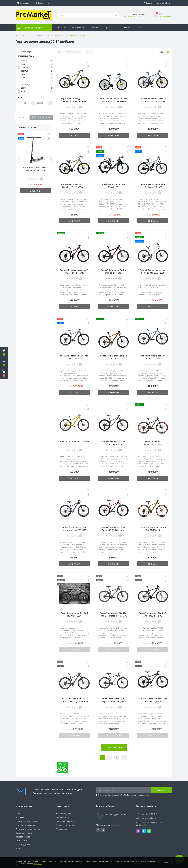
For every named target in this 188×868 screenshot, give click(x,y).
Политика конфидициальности (30, 829)
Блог (117, 28)
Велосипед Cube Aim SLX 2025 (74, 441)
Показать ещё (114, 748)
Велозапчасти (62, 817)
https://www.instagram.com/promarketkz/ (103, 830)
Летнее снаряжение (65, 825)
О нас (127, 28)
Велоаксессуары (63, 813)
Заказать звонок (135, 17)
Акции (106, 28)
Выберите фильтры (41, 117)
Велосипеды (38, 35)
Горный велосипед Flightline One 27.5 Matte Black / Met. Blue (114, 616)
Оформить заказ (166, 16)
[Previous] (19, 159)
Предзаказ (74, 650)
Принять (166, 862)
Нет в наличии (114, 650)
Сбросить (24, 117)
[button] (4, 374)
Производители (23, 845)
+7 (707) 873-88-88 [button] (147, 814)
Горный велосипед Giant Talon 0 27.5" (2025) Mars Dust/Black (114, 530)
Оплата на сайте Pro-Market (119, 795)
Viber (138, 831)
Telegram (144, 831)
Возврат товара (23, 837)
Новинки (95, 28)
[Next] (51, 159)
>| (124, 758)
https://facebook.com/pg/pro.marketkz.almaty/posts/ (98, 830)
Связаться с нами (24, 833)
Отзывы (138, 28)
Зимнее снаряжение (65, 821)
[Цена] (24, 103)
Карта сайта (21, 841)
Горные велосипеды (56, 35)
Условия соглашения (25, 825)
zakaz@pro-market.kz (147, 818)
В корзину (35, 191)
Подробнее (38, 864)
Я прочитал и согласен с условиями (124, 795)
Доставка (20, 817)
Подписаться (162, 790)
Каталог (63, 28)
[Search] (116, 15)
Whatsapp (149, 831)
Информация (79, 28)
